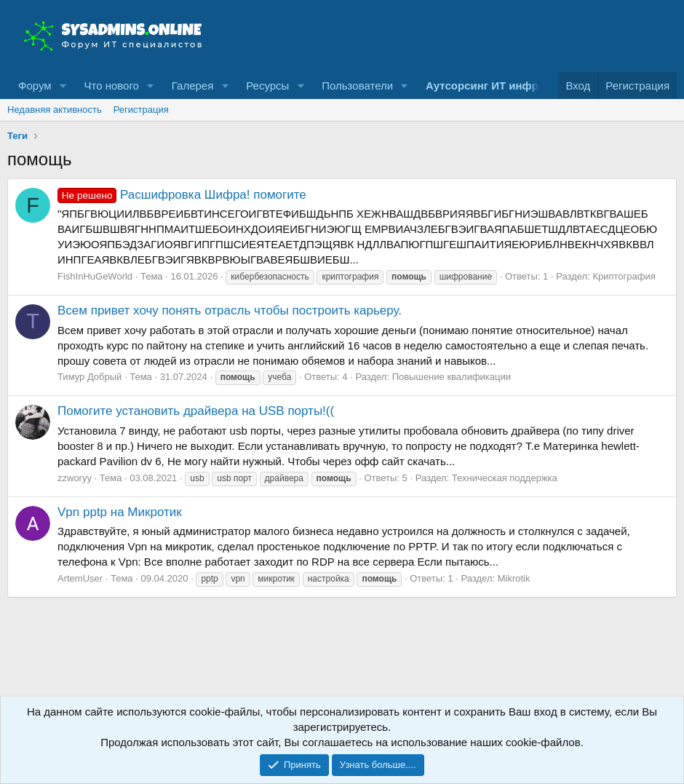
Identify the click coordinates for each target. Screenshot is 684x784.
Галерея (193, 86)
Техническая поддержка (505, 478)
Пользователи (357, 86)
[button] (63, 86)
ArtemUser (80, 578)
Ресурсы (267, 86)
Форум (35, 86)
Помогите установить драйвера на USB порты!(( (196, 411)
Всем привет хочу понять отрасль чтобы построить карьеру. (230, 310)
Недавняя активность (55, 110)
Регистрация (141, 110)
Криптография (624, 276)
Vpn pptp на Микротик (120, 512)
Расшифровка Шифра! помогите (182, 195)
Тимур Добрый (90, 377)
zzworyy (75, 478)
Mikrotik (514, 578)
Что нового (111, 86)
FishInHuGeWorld (95, 276)
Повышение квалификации (452, 377)
